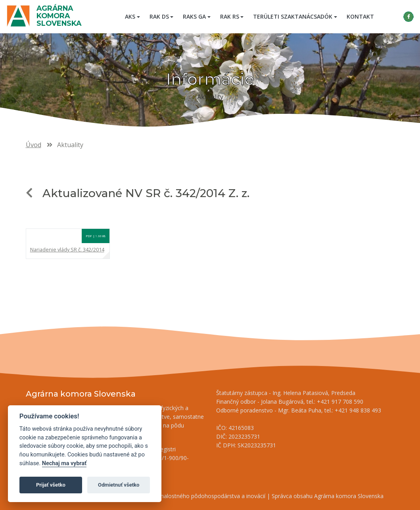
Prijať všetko (51, 485)
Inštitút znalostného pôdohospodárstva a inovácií (202, 496)
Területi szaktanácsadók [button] (293, 16)
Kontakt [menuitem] (360, 16)
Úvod (34, 145)
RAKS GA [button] (194, 16)
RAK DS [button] (159, 16)
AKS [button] (130, 16)
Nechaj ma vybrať (64, 463)
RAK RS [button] (230, 16)
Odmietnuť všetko (119, 485)
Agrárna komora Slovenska (59, 16)
